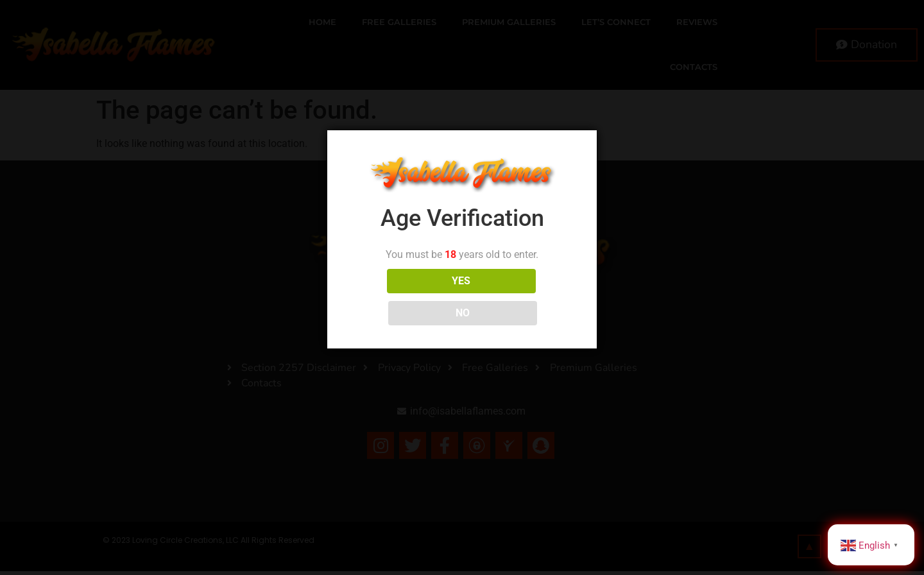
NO (519, 297)
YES (405, 297)
